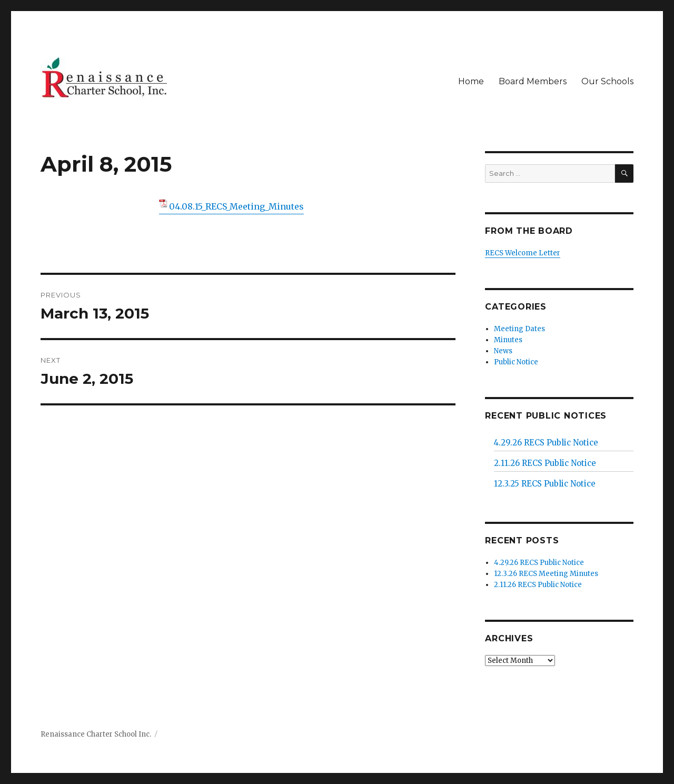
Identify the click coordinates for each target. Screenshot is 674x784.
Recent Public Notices (546, 416)
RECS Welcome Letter (523, 253)
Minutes (508, 340)
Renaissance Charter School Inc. (96, 734)
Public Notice (516, 362)
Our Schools (607, 81)
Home (471, 81)
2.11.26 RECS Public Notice (545, 463)
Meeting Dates (519, 329)
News (503, 351)
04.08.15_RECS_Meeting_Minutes (236, 206)
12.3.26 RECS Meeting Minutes (546, 574)
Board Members (533, 81)
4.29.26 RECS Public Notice (546, 443)
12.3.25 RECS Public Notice (545, 484)
